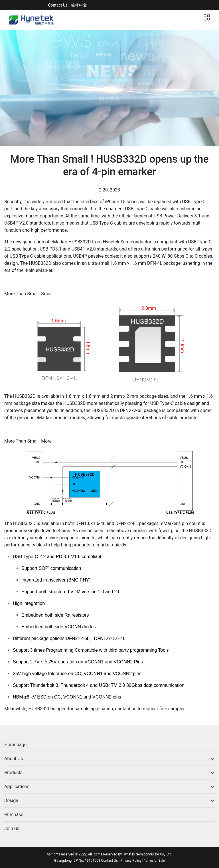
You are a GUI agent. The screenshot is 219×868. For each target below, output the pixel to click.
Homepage (15, 745)
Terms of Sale (155, 861)
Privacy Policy (131, 861)
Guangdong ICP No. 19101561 (78, 861)
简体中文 (79, 5)
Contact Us (58, 5)
